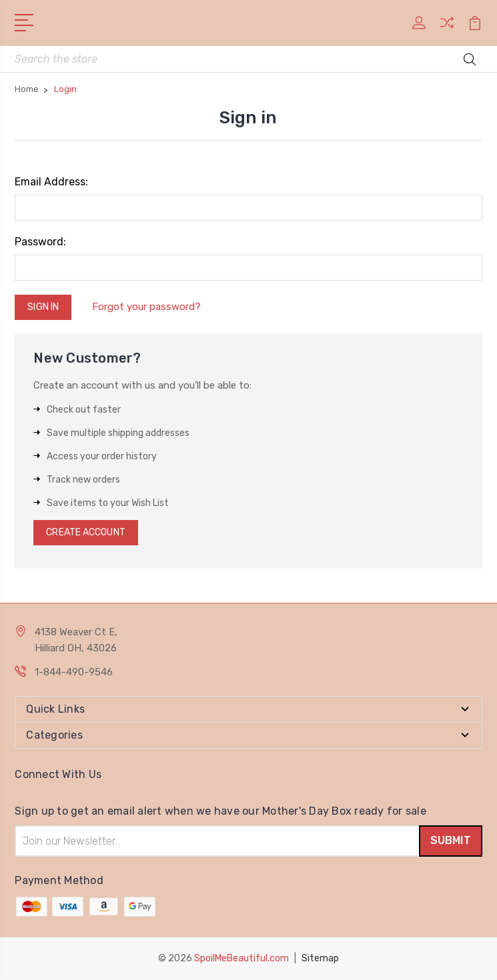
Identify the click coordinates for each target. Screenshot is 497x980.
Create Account (85, 532)
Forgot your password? (146, 307)
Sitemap (320, 958)
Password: (40, 242)
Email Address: (51, 182)
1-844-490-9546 (74, 672)
